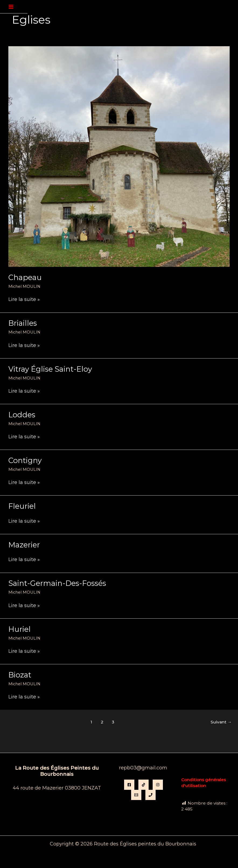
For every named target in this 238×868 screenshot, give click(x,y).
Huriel (20, 629)
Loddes (22, 415)
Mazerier (24, 545)
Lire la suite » (24, 300)
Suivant (221, 722)
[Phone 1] (150, 795)
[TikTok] (143, 785)
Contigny (25, 460)
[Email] (136, 795)
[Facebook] (129, 785)
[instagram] (158, 785)
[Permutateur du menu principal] (11, 7)
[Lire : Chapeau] (119, 156)
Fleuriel (22, 506)
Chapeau (25, 277)
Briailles (23, 323)
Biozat (20, 675)
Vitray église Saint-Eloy (50, 369)
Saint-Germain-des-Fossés (57, 583)
